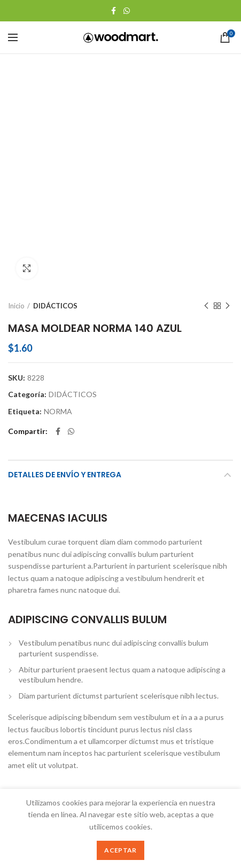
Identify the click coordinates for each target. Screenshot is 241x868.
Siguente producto (228, 96)
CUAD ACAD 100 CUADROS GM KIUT (63, 691)
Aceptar (120, 850)
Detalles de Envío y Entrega (65, 265)
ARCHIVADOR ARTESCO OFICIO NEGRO (178, 691)
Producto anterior (206, 96)
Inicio (16, 96)
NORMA (58, 201)
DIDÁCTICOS (55, 96)
